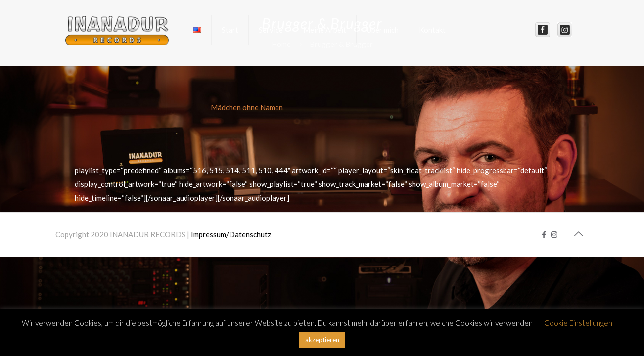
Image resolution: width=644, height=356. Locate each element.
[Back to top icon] (578, 233)
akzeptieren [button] (322, 340)
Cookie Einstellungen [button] (578, 323)
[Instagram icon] (554, 234)
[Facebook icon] (544, 234)
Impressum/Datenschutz (231, 234)
